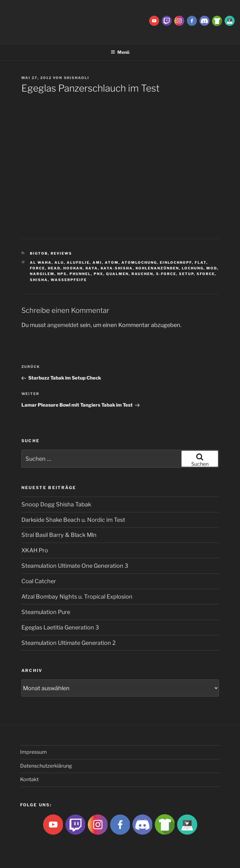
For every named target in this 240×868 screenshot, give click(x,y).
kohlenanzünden (157, 268)
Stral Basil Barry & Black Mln (59, 535)
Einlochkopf (176, 262)
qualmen (117, 274)
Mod (212, 268)
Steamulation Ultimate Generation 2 (69, 643)
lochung (193, 268)
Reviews (61, 253)
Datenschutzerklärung (46, 766)
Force (37, 268)
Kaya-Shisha (117, 268)
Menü (120, 52)
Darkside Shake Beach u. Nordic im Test (73, 520)
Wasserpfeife (69, 280)
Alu (59, 262)
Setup (186, 274)
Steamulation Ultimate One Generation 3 (75, 566)
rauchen (142, 274)
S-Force (166, 274)
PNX (98, 274)
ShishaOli (77, 78)
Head (54, 268)
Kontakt (29, 779)
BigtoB (39, 253)
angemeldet (63, 325)
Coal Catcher (39, 581)
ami (97, 262)
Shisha (39, 280)
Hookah (73, 268)
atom (112, 262)
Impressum (33, 752)
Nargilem (42, 274)
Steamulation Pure (46, 612)
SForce (206, 274)
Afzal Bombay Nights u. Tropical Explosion (77, 597)
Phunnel (80, 274)
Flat (201, 262)
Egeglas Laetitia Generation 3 (60, 627)
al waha (41, 262)
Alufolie (78, 262)
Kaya (92, 268)
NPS (62, 274)
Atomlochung (139, 262)
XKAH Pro (35, 550)
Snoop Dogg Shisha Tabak (56, 504)
